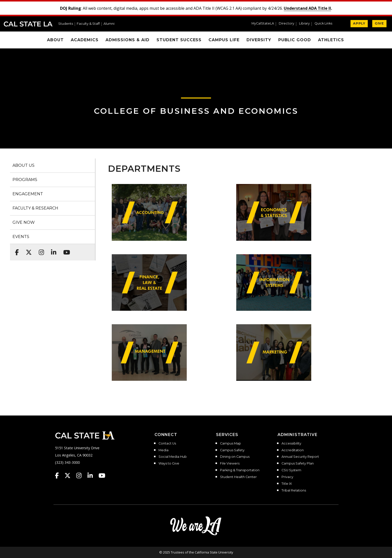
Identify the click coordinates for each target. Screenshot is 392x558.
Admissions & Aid (127, 40)
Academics (85, 40)
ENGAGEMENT (28, 194)
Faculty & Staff (88, 24)
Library (304, 24)
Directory (286, 24)
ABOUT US (23, 165)
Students (66, 24)
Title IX (287, 484)
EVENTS (21, 237)
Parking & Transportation (240, 470)
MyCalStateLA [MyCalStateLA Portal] (263, 24)
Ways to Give (169, 463)
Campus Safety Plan (298, 463)
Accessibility (291, 443)
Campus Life (224, 40)
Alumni (109, 24)
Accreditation (293, 450)
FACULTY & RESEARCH (35, 208)
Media (163, 450)
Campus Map (230, 443)
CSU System (291, 470)
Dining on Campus (235, 457)
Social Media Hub (173, 457)
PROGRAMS (25, 180)
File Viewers (230, 463)
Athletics (331, 40)
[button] (325, 24)
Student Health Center (238, 477)
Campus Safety (232, 450)
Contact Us (167, 443)
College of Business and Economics (196, 111)
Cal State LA (28, 24)
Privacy (287, 477)
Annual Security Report (300, 457)
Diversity (259, 40)
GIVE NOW (24, 222)
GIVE (379, 23)
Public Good (295, 40)
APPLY (359, 23)
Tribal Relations (294, 490)
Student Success (179, 40)
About (55, 40)
